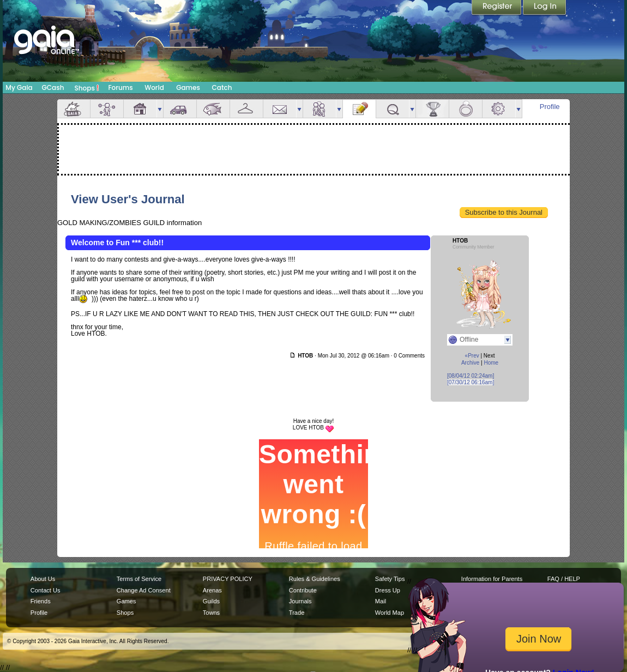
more (160, 109)
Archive (470, 363)
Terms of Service (139, 579)
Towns (211, 613)
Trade (297, 613)
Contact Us (46, 590)
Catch (222, 87)
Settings (499, 109)
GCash (53, 87)
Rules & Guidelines (315, 579)
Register (497, 8)
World (154, 87)
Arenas (212, 590)
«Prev (472, 356)
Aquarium (213, 109)
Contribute (303, 590)
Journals (300, 601)
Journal (359, 109)
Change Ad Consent (144, 590)
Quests (393, 109)
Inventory (246, 109)
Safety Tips (390, 579)
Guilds (211, 601)
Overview (74, 109)
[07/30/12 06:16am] (471, 382)
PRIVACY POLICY (228, 579)
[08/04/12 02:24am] (471, 376)
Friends (319, 109)
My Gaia (19, 87)
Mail (280, 109)
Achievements (432, 109)
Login (545, 8)
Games (188, 87)
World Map (390, 613)
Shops (87, 88)
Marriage (466, 109)
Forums (120, 87)
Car (180, 109)
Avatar (107, 109)
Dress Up (388, 590)
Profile (550, 107)
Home (491, 363)
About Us (43, 579)
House (140, 109)
